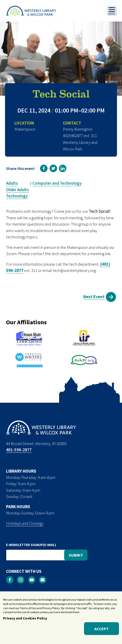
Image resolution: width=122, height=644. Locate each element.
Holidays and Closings (25, 523)
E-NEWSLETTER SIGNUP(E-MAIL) (31, 545)
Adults (12, 183)
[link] (44, 168)
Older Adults (17, 190)
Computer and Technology (57, 183)
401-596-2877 (19, 450)
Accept (101, 631)
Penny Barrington (78, 129)
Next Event (94, 297)
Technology (17, 196)
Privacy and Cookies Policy (25, 621)
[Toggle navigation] (112, 11)
